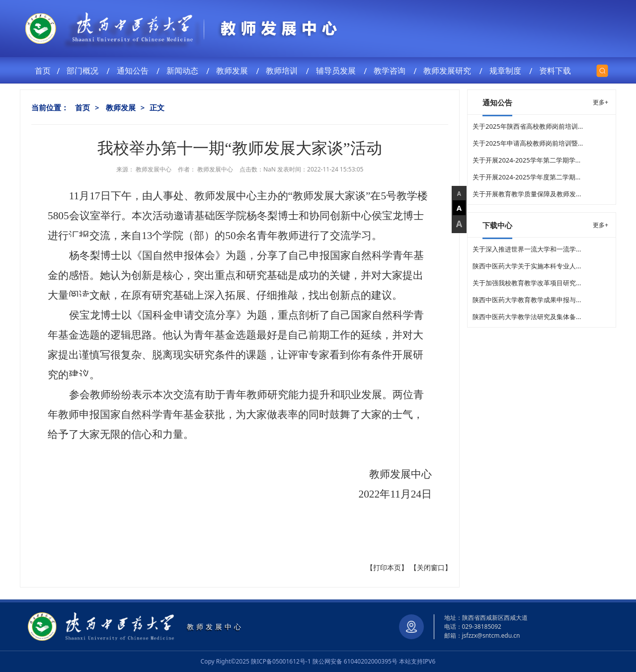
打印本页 (387, 567)
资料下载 (557, 71)
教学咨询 (392, 71)
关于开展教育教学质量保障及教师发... (527, 194)
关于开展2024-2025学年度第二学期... (526, 177)
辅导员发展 (338, 71)
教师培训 (284, 71)
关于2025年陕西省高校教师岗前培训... (528, 126)
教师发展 (234, 71)
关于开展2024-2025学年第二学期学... (526, 160)
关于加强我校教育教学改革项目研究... (527, 283)
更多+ (600, 102)
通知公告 (135, 71)
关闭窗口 (431, 567)
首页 (44, 71)
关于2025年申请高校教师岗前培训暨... (528, 143)
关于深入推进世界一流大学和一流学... (527, 249)
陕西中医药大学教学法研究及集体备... (527, 317)
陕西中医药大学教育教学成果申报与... (527, 300)
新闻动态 (184, 71)
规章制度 (507, 71)
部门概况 (84, 71)
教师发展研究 (449, 71)
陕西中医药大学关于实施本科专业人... (527, 266)
